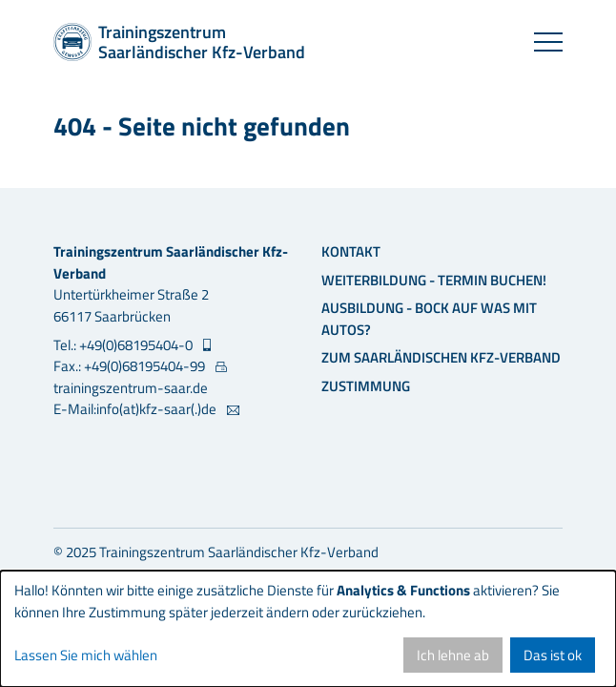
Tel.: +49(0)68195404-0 (124, 345)
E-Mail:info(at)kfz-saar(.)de (136, 409)
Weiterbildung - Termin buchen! (434, 280)
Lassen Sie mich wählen (86, 656)
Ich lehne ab (453, 655)
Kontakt (351, 251)
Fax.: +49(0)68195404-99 (131, 366)
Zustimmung (366, 386)
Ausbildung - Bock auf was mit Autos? (429, 319)
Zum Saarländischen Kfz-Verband (441, 357)
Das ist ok (553, 655)
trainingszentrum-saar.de (131, 388)
